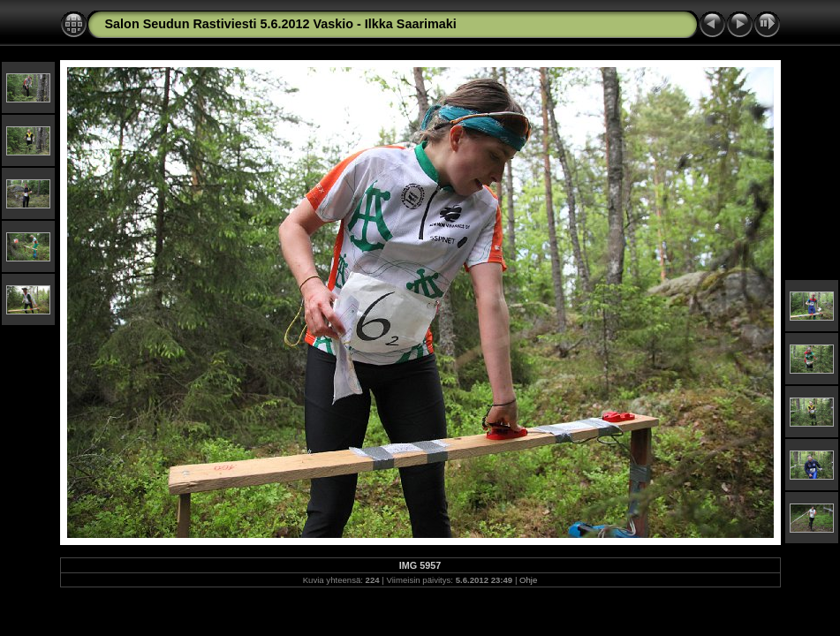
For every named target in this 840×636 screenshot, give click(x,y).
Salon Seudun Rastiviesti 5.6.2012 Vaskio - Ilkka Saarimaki (281, 24)
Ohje (528, 580)
